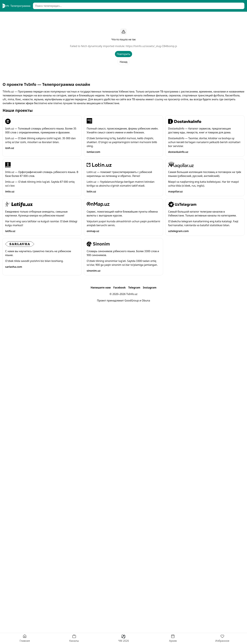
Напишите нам (101, 288)
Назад (123, 62)
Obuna (146, 301)
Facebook (119, 288)
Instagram (150, 288)
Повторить (124, 54)
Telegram (134, 288)
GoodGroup (132, 301)
